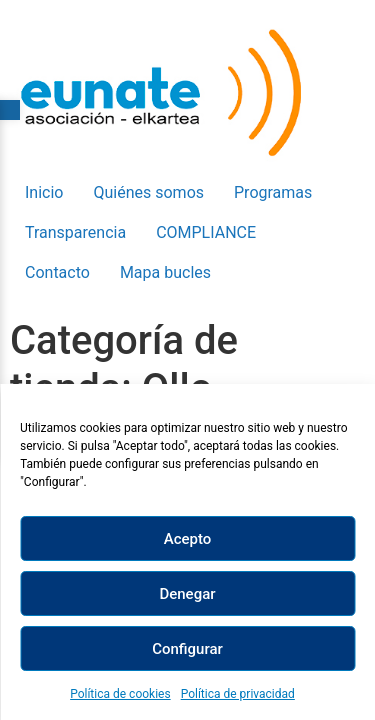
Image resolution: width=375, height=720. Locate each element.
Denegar (187, 594)
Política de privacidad (238, 694)
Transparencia (75, 232)
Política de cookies (120, 694)
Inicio (44, 192)
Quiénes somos (148, 192)
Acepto (188, 539)
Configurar (187, 649)
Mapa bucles (165, 272)
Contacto (57, 272)
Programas (273, 192)
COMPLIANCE (206, 232)
